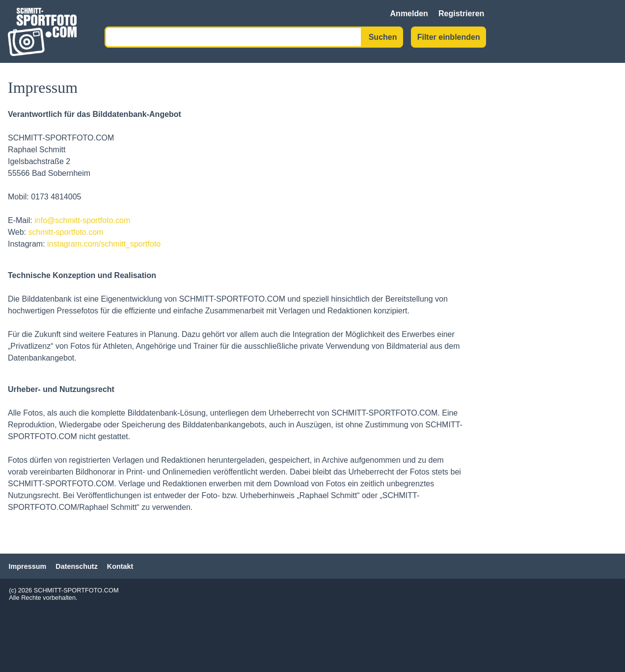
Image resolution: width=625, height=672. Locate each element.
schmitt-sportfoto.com (66, 232)
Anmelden (409, 14)
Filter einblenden (449, 37)
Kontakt (120, 566)
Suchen (383, 37)
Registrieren (461, 14)
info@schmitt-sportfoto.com (82, 220)
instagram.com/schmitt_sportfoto (104, 244)
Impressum (28, 566)
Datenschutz (77, 566)
